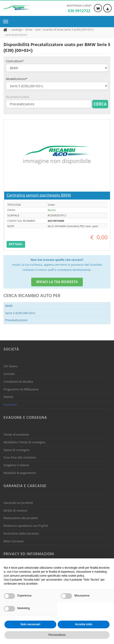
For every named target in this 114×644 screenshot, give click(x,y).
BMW (9, 306)
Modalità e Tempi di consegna (24, 442)
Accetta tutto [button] (84, 624)
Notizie (8, 397)
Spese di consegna (16, 450)
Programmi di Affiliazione (21, 389)
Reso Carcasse (13, 541)
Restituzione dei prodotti (21, 518)
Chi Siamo (10, 366)
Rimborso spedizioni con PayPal (26, 526)
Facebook (10, 404)
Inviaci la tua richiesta (57, 282)
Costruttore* (15, 61)
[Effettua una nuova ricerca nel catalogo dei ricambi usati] (16, 29)
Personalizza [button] (57, 635)
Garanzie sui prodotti (18, 503)
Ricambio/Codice (18, 97)
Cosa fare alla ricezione (20, 457)
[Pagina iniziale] (6, 29)
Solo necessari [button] (30, 624)
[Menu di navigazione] (7, 22)
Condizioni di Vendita (18, 382)
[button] (16, 244)
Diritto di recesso (15, 510)
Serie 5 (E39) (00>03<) (20, 313)
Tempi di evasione (16, 434)
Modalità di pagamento (20, 473)
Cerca (100, 104)
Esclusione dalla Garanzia (21, 533)
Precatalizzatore (16, 320)
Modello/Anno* (17, 79)
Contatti (9, 374)
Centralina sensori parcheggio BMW (39, 195)
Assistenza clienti (79, 9)
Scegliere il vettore (16, 465)
